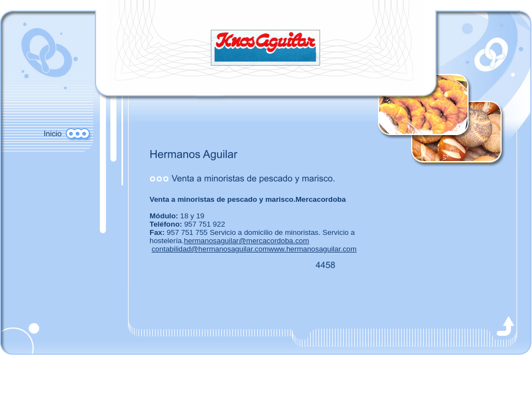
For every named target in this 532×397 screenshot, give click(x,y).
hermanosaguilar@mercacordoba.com (246, 241)
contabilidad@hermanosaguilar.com (210, 249)
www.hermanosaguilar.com (313, 249)
